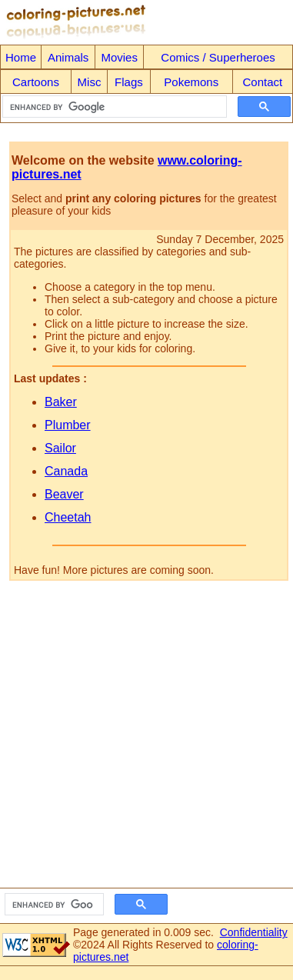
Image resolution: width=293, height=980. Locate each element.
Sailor (60, 448)
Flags (129, 82)
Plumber (68, 425)
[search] (113, 107)
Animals (68, 57)
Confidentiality (254, 932)
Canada (66, 471)
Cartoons (36, 82)
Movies (119, 57)
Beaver (64, 494)
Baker (61, 402)
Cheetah (68, 517)
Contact (263, 82)
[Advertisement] (144, 739)
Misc (90, 82)
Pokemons (191, 82)
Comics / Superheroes (218, 57)
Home (21, 57)
